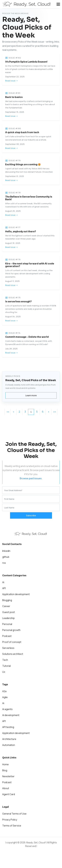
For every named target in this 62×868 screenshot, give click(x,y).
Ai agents (7, 709)
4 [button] (31, 412)
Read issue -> (12, 81)
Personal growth (11, 630)
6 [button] (43, 412)
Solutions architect (13, 654)
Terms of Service (12, 826)
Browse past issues (31, 478)
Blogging (7, 600)
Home (5, 764)
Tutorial (6, 666)
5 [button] (37, 412)
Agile (5, 697)
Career (6, 606)
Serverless (8, 648)
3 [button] (25, 412)
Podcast (7, 636)
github (6, 557)
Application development (16, 594)
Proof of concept (12, 642)
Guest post (9, 612)
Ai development (11, 715)
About (6, 788)
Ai (3, 582)
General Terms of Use (14, 814)
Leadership (8, 618)
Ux (4, 672)
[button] (8, 412)
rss (4, 563)
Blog (5, 770)
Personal (7, 624)
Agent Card (9, 794)
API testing (8, 727)
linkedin (6, 551)
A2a (4, 691)
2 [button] (19, 412)
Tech (5, 660)
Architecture (9, 739)
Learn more (31, 395)
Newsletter (8, 776)
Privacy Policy (10, 820)
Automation (9, 745)
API (4, 588)
